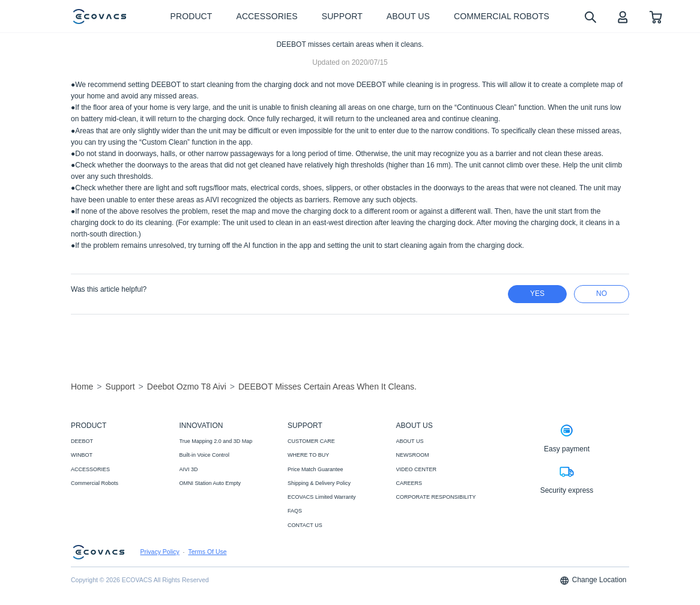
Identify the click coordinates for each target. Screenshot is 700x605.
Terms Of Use (207, 552)
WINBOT (82, 455)
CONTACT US (305, 525)
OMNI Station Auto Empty (210, 483)
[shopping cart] (656, 17)
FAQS (295, 511)
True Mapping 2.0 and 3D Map (216, 441)
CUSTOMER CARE (311, 441)
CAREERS (409, 483)
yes (537, 293)
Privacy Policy (160, 552)
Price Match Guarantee (315, 469)
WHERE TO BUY (308, 455)
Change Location (593, 581)
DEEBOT (82, 441)
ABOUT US (410, 441)
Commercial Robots (95, 483)
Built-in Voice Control (205, 455)
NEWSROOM (413, 455)
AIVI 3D (189, 469)
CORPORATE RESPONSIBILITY (436, 497)
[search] (590, 17)
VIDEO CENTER (417, 469)
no (602, 293)
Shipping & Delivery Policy (319, 483)
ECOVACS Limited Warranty (322, 497)
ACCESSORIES (90, 469)
